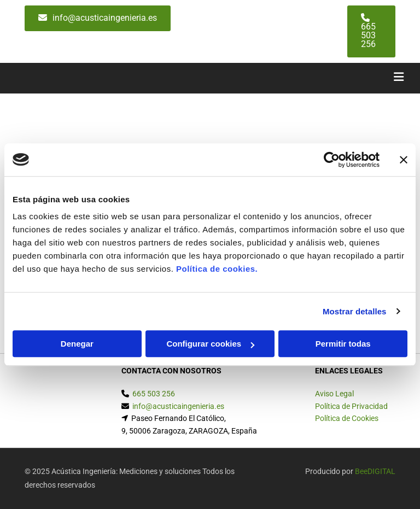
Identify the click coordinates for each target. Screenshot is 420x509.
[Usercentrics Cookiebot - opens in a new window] (332, 160)
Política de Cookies (347, 418)
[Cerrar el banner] (404, 160)
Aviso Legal (334, 394)
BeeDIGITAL (375, 471)
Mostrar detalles (355, 311)
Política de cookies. (217, 269)
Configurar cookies (210, 344)
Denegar (77, 344)
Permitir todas (343, 344)
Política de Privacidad (351, 406)
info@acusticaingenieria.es (178, 406)
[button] (98, 18)
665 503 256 (154, 394)
